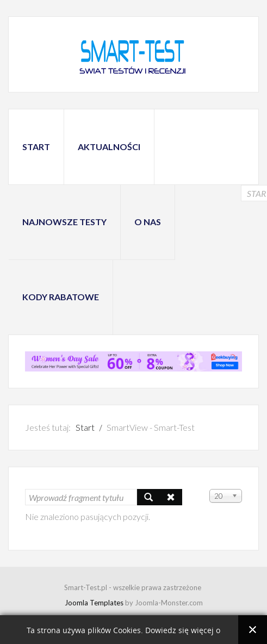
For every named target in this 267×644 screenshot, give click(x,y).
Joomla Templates (94, 603)
